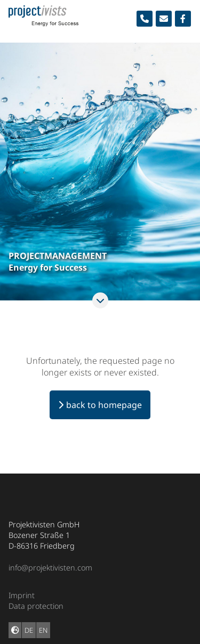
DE (29, 630)
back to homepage (104, 405)
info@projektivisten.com (50, 568)
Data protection (36, 606)
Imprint (22, 595)
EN (43, 630)
